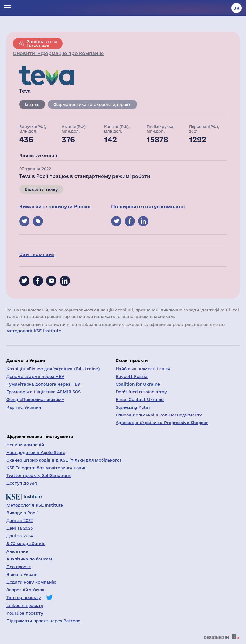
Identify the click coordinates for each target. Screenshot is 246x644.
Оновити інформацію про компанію (58, 53)
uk (236, 8)
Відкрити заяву (41, 189)
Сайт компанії (37, 254)
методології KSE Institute (34, 331)
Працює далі (42, 43)
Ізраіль (32, 104)
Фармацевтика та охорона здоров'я (93, 104)
